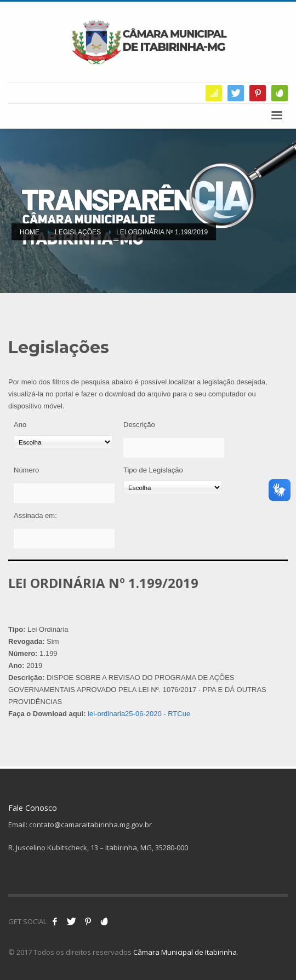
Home (30, 232)
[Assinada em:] (64, 539)
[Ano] (63, 442)
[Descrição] (174, 448)
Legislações (78, 232)
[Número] (64, 493)
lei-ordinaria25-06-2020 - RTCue (139, 714)
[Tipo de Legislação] (173, 488)
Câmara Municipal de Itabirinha (185, 952)
